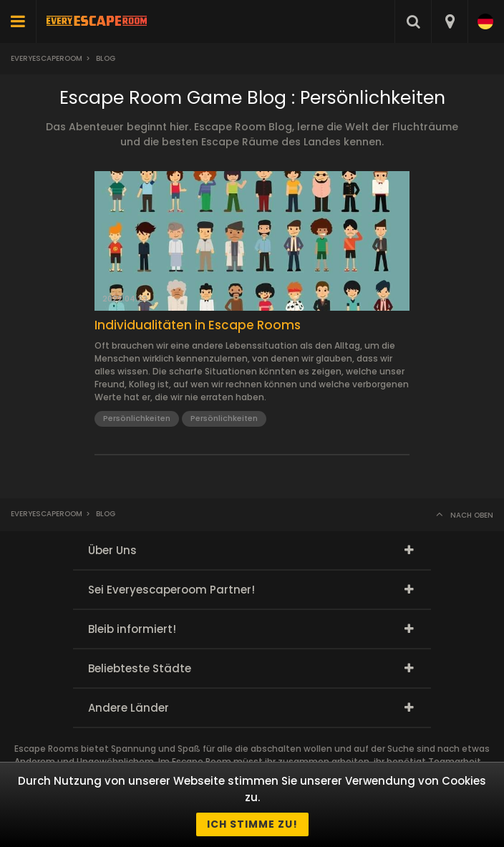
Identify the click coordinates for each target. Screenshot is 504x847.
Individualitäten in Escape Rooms (198, 325)
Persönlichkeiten (137, 418)
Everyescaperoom (47, 58)
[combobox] (449, 21)
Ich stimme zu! (252, 824)
